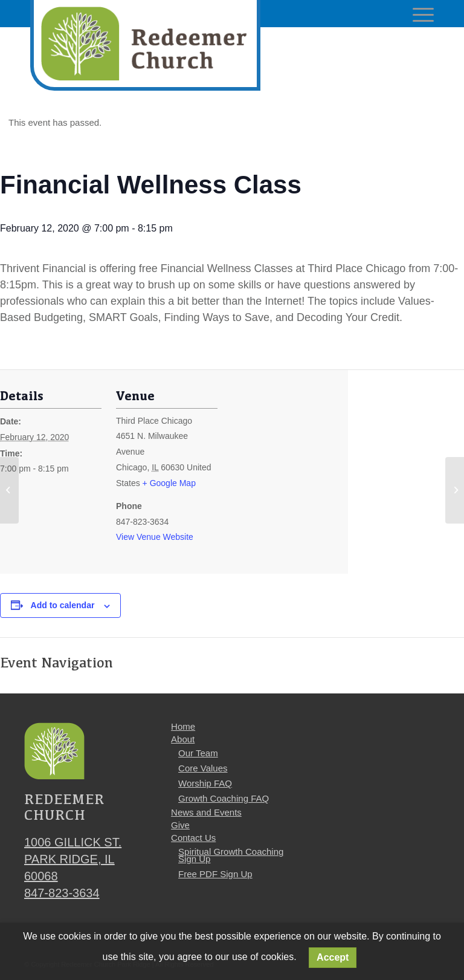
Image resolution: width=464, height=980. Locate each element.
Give (180, 825)
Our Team (198, 753)
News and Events (206, 812)
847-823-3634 (62, 893)
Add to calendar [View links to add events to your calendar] (63, 605)
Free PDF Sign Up (215, 874)
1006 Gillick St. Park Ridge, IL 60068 (73, 859)
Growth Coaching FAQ (224, 798)
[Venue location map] (296, 472)
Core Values (203, 768)
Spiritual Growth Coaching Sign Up (231, 855)
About (183, 739)
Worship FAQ (205, 783)
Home (183, 726)
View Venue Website (155, 537)
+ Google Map (169, 483)
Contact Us (193, 838)
